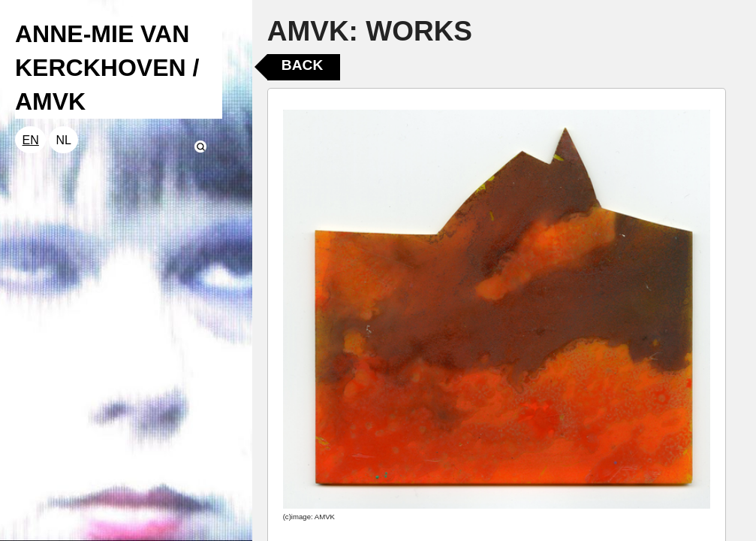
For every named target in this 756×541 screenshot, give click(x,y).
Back (302, 65)
